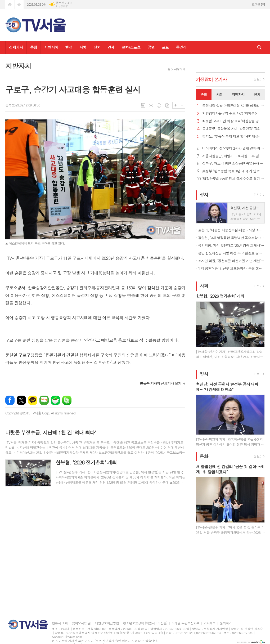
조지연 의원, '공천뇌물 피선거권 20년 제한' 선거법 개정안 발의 (231, 261)
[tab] (204, 95)
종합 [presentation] (204, 94)
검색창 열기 (259, 48)
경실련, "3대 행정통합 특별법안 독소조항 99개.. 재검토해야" (231, 238)
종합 (34, 47)
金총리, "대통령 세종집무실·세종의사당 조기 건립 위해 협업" (231, 230)
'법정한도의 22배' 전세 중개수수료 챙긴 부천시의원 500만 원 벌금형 (233, 179)
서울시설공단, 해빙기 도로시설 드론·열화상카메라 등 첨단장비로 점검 (233, 156)
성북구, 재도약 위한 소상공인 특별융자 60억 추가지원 (233, 164)
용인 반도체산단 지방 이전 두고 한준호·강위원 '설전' (231, 253)
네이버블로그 (44, 400)
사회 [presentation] (219, 94)
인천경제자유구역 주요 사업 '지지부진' (230, 113)
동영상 (181, 47)
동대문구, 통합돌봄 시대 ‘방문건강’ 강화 (231, 129)
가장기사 (211, 79)
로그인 (256, 4)
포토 (165, 47)
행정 (69, 47)
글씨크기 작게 (182, 105)
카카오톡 (33, 400)
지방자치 (51, 47)
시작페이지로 (10, 5)
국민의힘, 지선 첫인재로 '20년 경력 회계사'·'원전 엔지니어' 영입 (231, 245)
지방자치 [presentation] (238, 94)
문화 (204, 456)
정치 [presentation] (257, 94)
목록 (143, 105)
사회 (83, 47)
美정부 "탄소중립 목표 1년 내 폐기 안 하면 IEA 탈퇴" (233, 171)
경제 (111, 47)
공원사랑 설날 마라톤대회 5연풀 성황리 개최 (233, 106)
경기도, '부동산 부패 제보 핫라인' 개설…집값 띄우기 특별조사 (233, 137)
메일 (151, 105)
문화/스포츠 (131, 47)
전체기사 (16, 47)
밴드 (67, 400)
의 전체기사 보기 (161, 383)
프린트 (159, 105)
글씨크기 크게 (176, 105)
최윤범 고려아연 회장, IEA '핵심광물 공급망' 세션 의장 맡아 (233, 121)
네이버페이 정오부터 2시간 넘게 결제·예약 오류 (233, 148)
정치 (97, 47)
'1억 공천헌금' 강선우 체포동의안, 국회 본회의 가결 (231, 268)
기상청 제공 (62, 6)
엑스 (21, 400)
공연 (151, 47)
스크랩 (167, 105)
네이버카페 (55, 400)
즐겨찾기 (19, 5)
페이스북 (10, 400)
